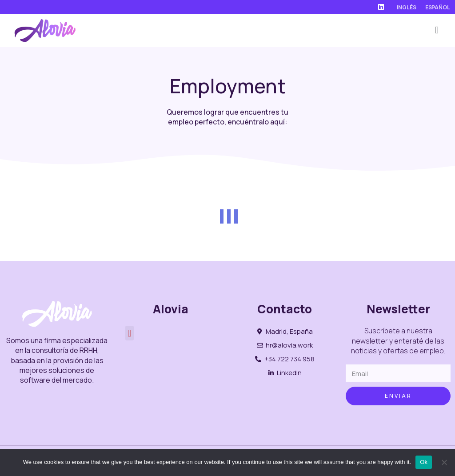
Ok (424, 462)
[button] (437, 30)
